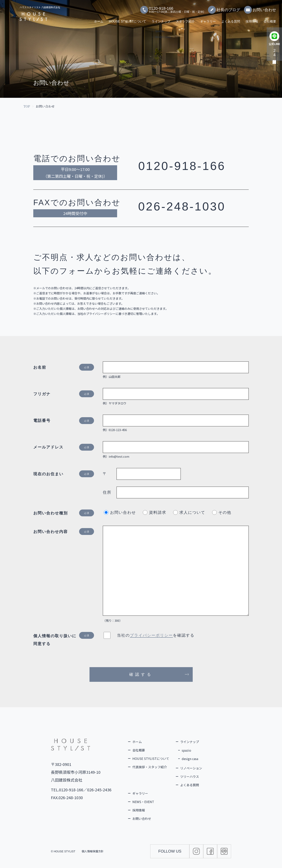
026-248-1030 (182, 206)
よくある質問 (231, 19)
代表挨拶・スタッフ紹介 (150, 767)
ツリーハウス (190, 776)
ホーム (99, 19)
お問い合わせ (260, 8)
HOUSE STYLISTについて (127, 19)
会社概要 (270, 19)
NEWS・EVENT (143, 802)
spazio (186, 750)
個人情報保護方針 (93, 851)
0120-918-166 (182, 166)
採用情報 (252, 19)
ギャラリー (208, 19)
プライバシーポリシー (151, 635)
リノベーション (191, 768)
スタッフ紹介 (185, 19)
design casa (190, 759)
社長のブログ (224, 8)
